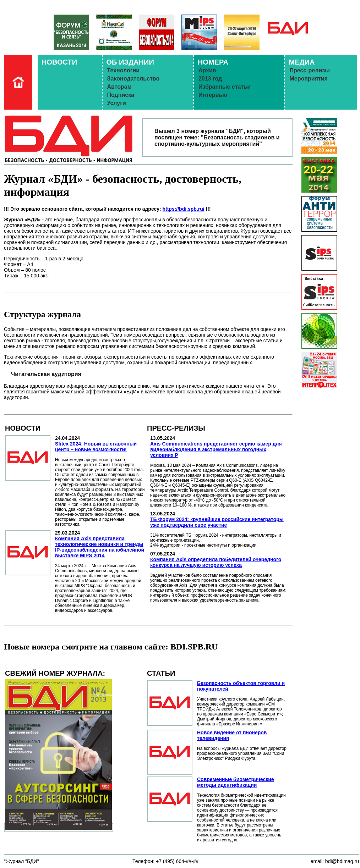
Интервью (213, 95)
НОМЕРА (213, 62)
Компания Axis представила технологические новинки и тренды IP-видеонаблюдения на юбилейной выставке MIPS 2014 (100, 547)
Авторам (119, 87)
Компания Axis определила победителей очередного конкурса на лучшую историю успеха (216, 562)
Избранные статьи (225, 87)
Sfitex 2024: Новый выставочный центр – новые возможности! (96, 447)
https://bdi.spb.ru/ (183, 209)
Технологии (124, 70)
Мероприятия (308, 79)
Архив (207, 70)
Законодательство (133, 79)
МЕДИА (302, 62)
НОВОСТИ (59, 62)
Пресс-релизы (309, 70)
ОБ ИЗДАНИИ (130, 62)
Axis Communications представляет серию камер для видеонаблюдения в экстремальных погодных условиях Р (216, 449)
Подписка (121, 95)
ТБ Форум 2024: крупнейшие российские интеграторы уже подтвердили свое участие (217, 522)
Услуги (117, 103)
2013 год (210, 79)
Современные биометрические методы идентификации (236, 782)
